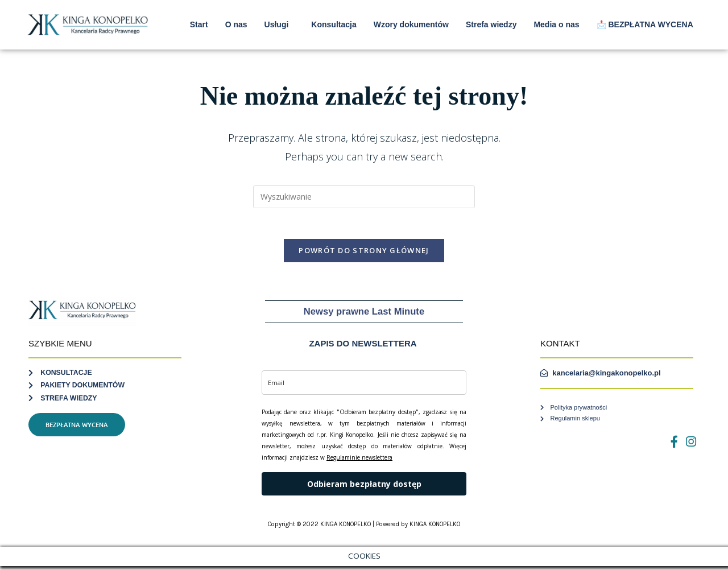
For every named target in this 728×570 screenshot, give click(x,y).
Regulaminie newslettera (359, 461)
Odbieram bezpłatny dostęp (364, 487)
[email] (364, 387)
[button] (280, 24)
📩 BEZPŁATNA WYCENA (645, 24)
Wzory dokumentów (411, 24)
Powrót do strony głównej (364, 254)
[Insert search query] (364, 197)
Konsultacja (334, 24)
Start (199, 24)
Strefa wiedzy (491, 24)
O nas (236, 24)
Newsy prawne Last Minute (364, 315)
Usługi (277, 24)
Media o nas (556, 24)
